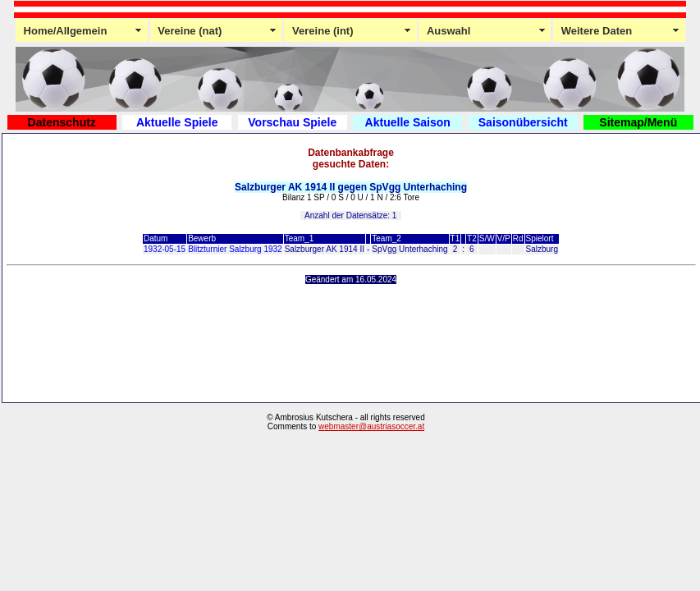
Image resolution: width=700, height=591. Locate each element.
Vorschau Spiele (292, 122)
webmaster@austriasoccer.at (371, 426)
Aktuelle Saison (408, 122)
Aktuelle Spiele (177, 122)
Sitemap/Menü (638, 122)
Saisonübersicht (523, 122)
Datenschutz (62, 122)
